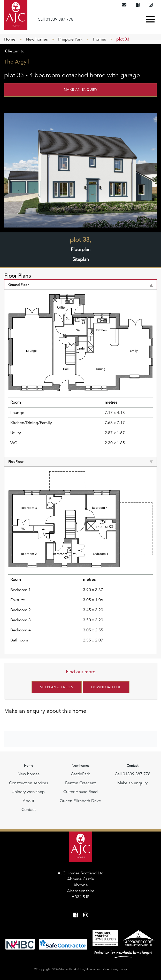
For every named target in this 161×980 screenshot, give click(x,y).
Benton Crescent (80, 783)
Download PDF (106, 687)
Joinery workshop (29, 792)
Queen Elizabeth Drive (80, 801)
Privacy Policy (118, 969)
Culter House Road (80, 792)
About (28, 801)
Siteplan (81, 259)
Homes (99, 39)
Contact (29, 810)
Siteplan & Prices (57, 687)
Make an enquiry (81, 90)
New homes (37, 39)
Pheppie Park (70, 39)
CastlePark (80, 774)
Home (10, 39)
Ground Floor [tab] (80, 285)
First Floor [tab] (80, 462)
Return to (14, 51)
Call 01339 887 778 (56, 19)
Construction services (29, 783)
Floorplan (81, 249)
